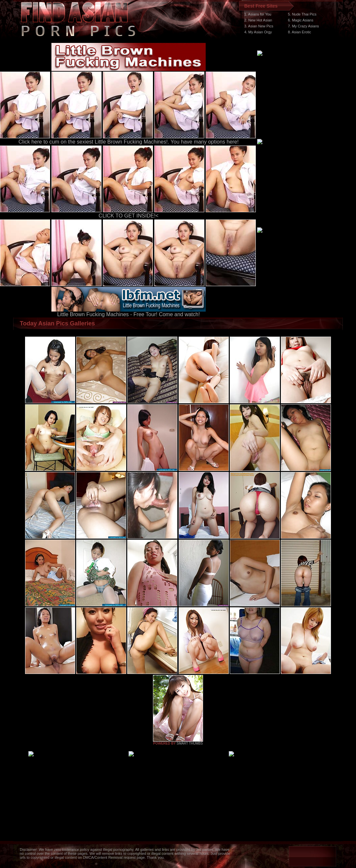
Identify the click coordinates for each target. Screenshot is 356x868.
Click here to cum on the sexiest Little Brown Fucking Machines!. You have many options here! (129, 142)
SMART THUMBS (190, 743)
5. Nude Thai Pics (302, 14)
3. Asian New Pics (259, 26)
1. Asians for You (258, 14)
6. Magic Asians (300, 20)
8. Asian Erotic (299, 32)
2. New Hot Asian (258, 20)
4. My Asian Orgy (258, 32)
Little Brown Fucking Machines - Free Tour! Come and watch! (129, 312)
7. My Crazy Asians (303, 26)
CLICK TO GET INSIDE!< (129, 216)
